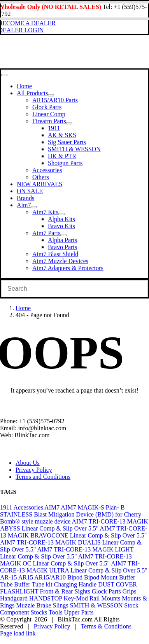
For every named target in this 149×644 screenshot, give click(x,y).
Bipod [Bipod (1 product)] (75, 577)
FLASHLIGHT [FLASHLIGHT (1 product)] (19, 591)
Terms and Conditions (43, 477)
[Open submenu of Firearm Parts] (69, 123)
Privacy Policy (34, 470)
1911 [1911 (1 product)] (6, 507)
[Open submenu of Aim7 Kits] (61, 214)
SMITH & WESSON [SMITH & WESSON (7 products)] (96, 605)
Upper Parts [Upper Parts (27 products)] (79, 612)
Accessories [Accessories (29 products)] (28, 507)
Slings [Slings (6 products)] (61, 605)
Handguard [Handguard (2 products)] (14, 598)
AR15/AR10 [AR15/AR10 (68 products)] (50, 577)
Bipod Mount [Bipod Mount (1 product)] (101, 577)
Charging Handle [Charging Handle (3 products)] (75, 584)
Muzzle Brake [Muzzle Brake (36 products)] (33, 605)
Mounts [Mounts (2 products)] (111, 598)
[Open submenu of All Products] (51, 95)
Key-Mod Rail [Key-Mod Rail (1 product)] (82, 598)
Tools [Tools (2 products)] (55, 612)
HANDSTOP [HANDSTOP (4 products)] (46, 598)
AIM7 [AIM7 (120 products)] (52, 507)
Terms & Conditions (106, 626)
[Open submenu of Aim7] (34, 207)
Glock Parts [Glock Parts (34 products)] (106, 591)
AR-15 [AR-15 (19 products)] (9, 577)
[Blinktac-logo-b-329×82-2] (64, 65)
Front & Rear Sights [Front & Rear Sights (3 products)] (65, 591)
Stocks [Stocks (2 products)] (39, 612)
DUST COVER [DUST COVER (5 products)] (117, 584)
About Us (28, 463)
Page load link (18, 633)
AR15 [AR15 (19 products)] (26, 577)
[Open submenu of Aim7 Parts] (63, 235)
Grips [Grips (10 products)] (130, 591)
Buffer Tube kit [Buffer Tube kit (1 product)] (33, 584)
